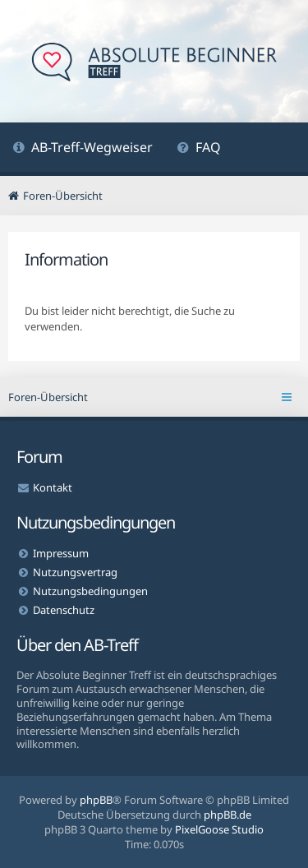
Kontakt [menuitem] (53, 487)
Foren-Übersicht (48, 397)
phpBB (96, 800)
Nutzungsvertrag (75, 572)
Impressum (61, 553)
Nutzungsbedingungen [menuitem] (90, 591)
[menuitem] (83, 149)
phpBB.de (228, 815)
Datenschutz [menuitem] (64, 610)
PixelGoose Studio (219, 829)
